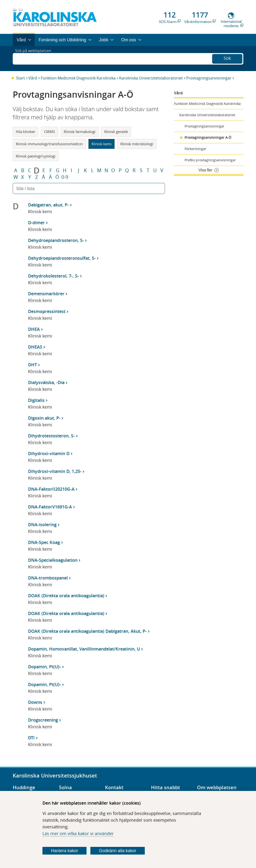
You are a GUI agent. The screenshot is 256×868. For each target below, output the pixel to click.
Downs (35, 702)
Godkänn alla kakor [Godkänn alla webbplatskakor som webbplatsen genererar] (118, 851)
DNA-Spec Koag (44, 542)
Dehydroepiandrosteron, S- (56, 240)
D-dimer (36, 223)
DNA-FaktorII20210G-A (51, 489)
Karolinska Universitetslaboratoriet (151, 78)
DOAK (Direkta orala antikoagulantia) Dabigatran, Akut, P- (87, 631)
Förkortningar (195, 149)
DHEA (34, 329)
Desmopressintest (47, 311)
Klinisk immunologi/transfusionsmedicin (49, 144)
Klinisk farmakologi (80, 132)
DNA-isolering (42, 524)
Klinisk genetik (116, 132)
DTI (31, 738)
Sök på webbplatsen (35, 58)
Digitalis (36, 400)
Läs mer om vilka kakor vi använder (78, 833)
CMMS (49, 132)
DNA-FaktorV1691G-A (50, 507)
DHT (32, 365)
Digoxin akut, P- (44, 418)
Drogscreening (43, 720)
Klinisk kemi (102, 144)
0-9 (65, 177)
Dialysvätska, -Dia (46, 382)
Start (20, 78)
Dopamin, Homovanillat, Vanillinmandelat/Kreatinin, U (84, 649)
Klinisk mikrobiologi (137, 144)
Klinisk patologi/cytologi (36, 156)
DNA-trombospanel (48, 578)
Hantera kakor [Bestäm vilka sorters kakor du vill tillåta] (65, 851)
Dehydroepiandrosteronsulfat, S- (62, 258)
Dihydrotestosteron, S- (51, 436)
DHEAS (35, 347)
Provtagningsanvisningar (209, 78)
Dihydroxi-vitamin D (49, 453)
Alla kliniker (26, 132)
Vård (33, 78)
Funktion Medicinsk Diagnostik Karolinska (78, 78)
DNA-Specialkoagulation (53, 560)
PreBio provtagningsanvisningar (210, 160)
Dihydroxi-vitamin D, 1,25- (55, 471)
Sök (227, 58)
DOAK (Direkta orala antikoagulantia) (66, 596)
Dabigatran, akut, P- (48, 205)
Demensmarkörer (46, 294)
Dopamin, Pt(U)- (44, 667)
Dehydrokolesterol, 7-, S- (53, 276)
